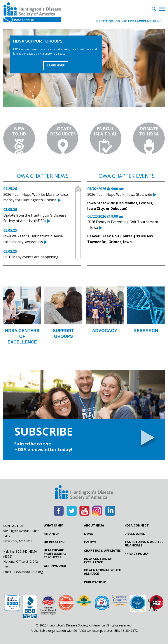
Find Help (52, 534)
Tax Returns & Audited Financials (144, 544)
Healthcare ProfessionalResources (55, 554)
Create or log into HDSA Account (123, 21)
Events (90, 542)
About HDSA (94, 525)
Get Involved (55, 566)
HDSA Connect (137, 525)
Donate (159, 21)
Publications (95, 582)
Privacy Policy (137, 554)
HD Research (54, 542)
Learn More (56, 66)
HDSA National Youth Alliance (103, 572)
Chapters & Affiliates (102, 551)
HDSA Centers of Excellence (98, 560)
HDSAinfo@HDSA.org (28, 572)
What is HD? (54, 525)
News (88, 534)
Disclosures (135, 534)
